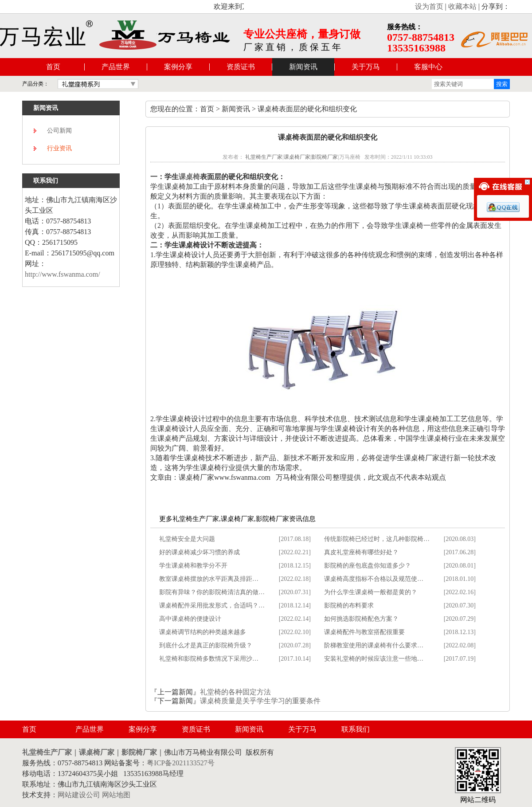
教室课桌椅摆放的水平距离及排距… (209, 579)
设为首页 (429, 6)
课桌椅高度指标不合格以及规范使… (374, 579)
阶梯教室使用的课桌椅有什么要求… (374, 645)
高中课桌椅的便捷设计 (190, 619)
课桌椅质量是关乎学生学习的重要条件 (260, 701)
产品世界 (116, 67)
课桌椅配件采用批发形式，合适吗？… (212, 605)
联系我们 (356, 729)
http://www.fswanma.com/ (63, 274)
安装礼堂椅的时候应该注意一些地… (374, 659)
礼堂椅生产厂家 (264, 157)
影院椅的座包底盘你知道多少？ (368, 566)
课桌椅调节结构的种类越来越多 (203, 632)
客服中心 (428, 67)
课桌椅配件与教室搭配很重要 (364, 632)
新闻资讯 (303, 67)
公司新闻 (59, 131)
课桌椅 (189, 177)
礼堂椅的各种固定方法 (235, 692)
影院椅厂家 (325, 157)
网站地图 (116, 795)
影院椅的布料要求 (349, 605)
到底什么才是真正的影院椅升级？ (206, 645)
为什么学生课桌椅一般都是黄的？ (371, 592)
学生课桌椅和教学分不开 (193, 566)
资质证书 (241, 67)
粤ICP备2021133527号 (180, 763)
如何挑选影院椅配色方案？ (361, 619)
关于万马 (366, 67)
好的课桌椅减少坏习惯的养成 (199, 552)
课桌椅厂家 (297, 157)
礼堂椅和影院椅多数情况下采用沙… (209, 659)
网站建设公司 (79, 795)
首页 (53, 67)
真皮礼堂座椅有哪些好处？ (361, 552)
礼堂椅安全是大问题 (187, 539)
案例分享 (178, 67)
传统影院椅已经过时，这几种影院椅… (377, 539)
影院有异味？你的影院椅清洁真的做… (212, 592)
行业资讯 (59, 148)
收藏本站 (462, 6)
